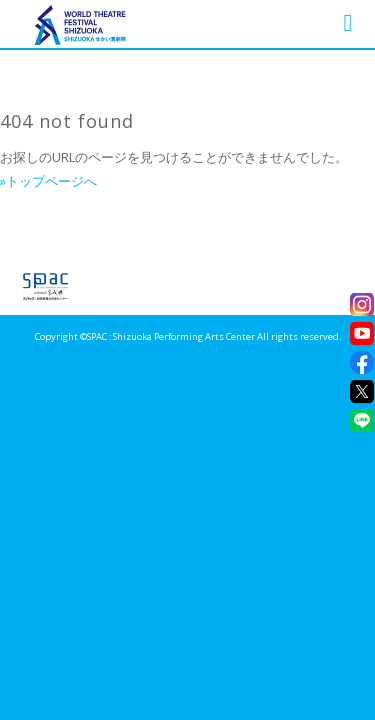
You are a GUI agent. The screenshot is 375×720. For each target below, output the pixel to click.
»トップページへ (48, 181)
